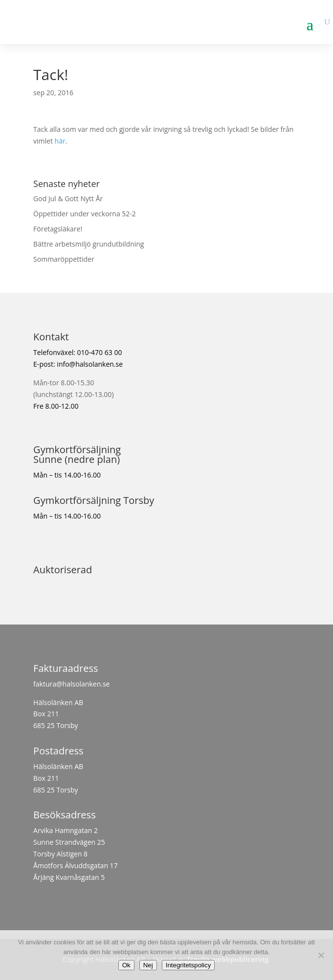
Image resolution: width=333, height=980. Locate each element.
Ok (126, 965)
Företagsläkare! (58, 229)
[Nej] (321, 955)
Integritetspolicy (189, 965)
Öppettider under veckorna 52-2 (85, 214)
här (60, 141)
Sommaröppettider (64, 259)
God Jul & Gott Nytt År (68, 198)
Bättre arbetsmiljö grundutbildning (89, 244)
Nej (148, 965)
